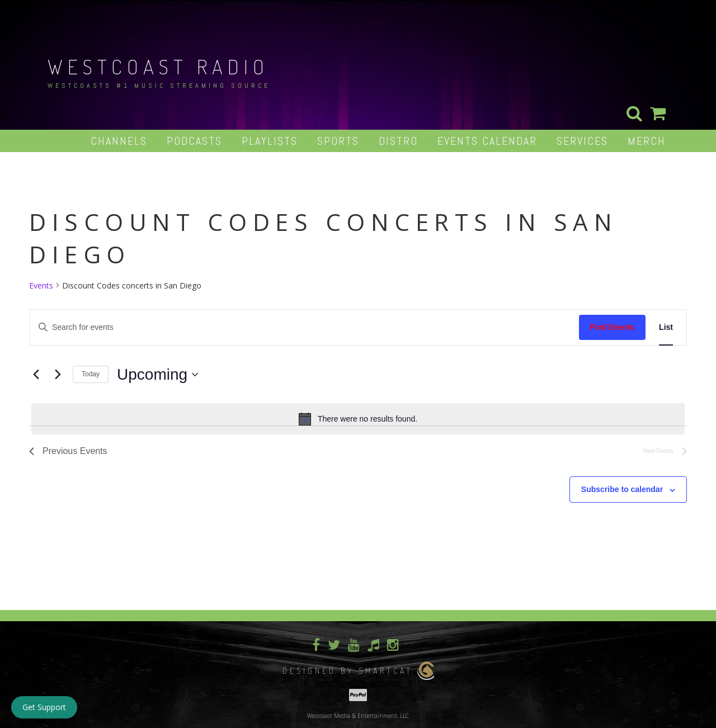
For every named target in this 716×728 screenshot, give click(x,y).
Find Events (612, 327)
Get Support (44, 707)
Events (41, 285)
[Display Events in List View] (666, 327)
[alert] (358, 419)
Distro (398, 141)
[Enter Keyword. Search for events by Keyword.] (304, 327)
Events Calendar (487, 141)
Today (91, 374)
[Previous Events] (36, 375)
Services (582, 141)
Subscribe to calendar (622, 489)
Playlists (270, 141)
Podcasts (194, 141)
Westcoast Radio (158, 67)
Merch (647, 141)
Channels (119, 141)
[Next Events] (58, 375)
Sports (338, 141)
